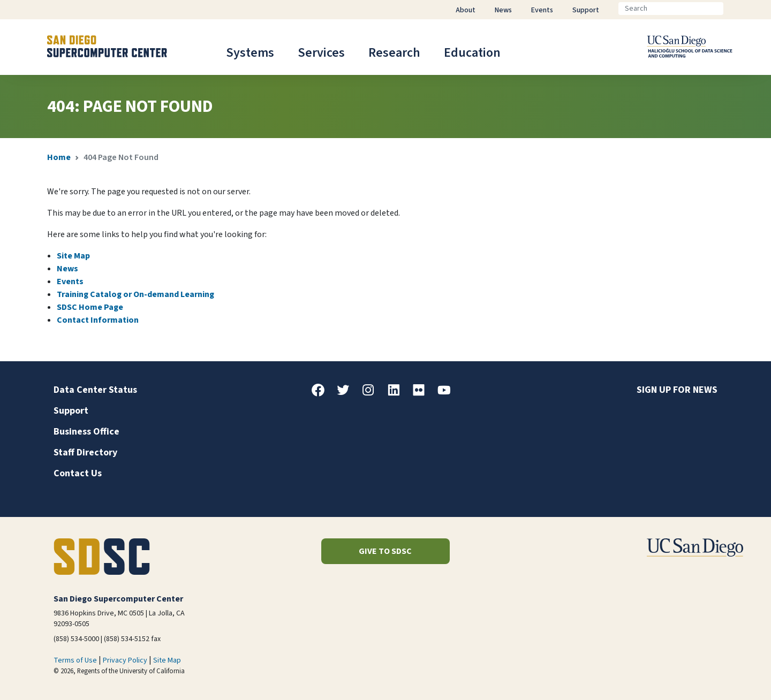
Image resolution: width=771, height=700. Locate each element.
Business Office (86, 432)
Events (70, 281)
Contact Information (98, 320)
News (67, 269)
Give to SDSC (385, 551)
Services (321, 53)
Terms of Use (75, 660)
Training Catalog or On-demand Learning (135, 294)
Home (59, 157)
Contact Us (78, 473)
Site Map (73, 256)
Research (394, 53)
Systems (250, 53)
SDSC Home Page (90, 307)
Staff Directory (85, 452)
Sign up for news (677, 390)
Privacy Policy (125, 660)
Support (71, 411)
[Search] (671, 9)
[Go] (732, 9)
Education (472, 53)
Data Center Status (95, 390)
